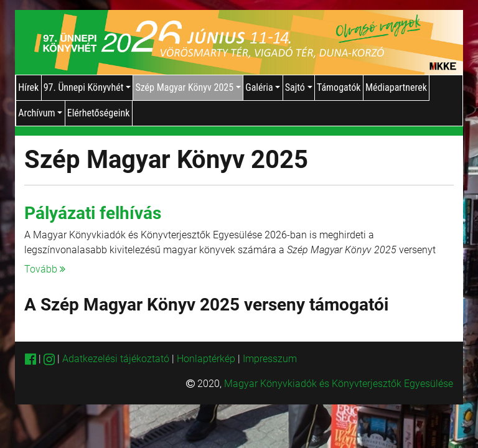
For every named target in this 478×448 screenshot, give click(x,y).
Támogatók (339, 87)
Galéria (263, 87)
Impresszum (270, 359)
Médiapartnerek (396, 87)
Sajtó (299, 87)
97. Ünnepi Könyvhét (87, 87)
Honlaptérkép (207, 359)
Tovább (45, 269)
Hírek (28, 87)
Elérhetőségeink (99, 113)
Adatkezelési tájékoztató (116, 359)
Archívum (40, 113)
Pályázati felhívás (93, 213)
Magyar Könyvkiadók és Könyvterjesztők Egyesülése (339, 384)
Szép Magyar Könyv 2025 (188, 87)
